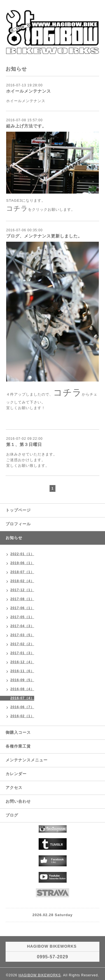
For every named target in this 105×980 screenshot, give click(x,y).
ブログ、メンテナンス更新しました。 (44, 236)
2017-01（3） (22, 653)
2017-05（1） (22, 617)
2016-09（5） (22, 680)
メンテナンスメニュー (27, 760)
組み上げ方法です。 (26, 126)
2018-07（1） (22, 572)
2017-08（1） (22, 599)
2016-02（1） (22, 716)
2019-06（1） (22, 563)
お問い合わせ (18, 801)
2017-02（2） (22, 644)
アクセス (14, 788)
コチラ (17, 208)
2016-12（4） (22, 662)
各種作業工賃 (18, 746)
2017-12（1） (22, 590)
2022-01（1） (22, 554)
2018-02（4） (22, 581)
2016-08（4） (22, 689)
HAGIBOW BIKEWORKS (40, 975)
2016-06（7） (22, 707)
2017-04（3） (22, 626)
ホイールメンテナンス (29, 91)
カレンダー (16, 774)
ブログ (12, 815)
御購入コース (18, 732)
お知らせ (14, 538)
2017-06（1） (22, 608)
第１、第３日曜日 (24, 444)
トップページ (18, 510)
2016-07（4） (22, 698)
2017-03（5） (22, 635)
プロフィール (18, 524)
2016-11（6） (22, 671)
